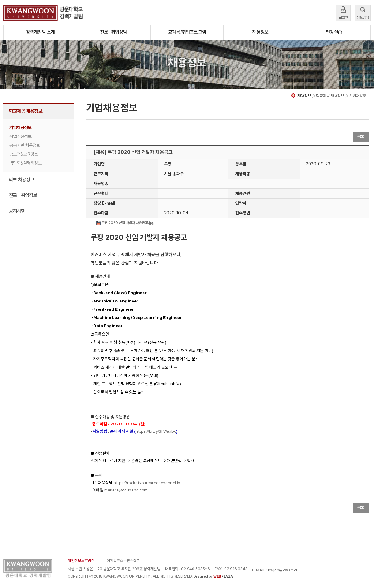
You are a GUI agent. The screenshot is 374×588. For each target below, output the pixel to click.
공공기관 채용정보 (25, 145)
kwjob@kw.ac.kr (283, 570)
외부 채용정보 (21, 180)
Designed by (213, 577)
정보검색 (363, 12)
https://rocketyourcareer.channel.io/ (148, 483)
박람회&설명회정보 (26, 163)
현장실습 (334, 32)
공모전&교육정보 (24, 154)
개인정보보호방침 (81, 561)
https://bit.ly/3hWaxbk (156, 431)
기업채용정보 (21, 127)
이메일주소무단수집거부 (125, 561)
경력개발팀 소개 (40, 32)
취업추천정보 (21, 136)
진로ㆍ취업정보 (23, 195)
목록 (361, 137)
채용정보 (260, 32)
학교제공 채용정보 (26, 111)
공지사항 (17, 211)
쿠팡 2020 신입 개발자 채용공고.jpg (125, 223)
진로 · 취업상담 (114, 32)
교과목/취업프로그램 (187, 32)
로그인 (343, 12)
